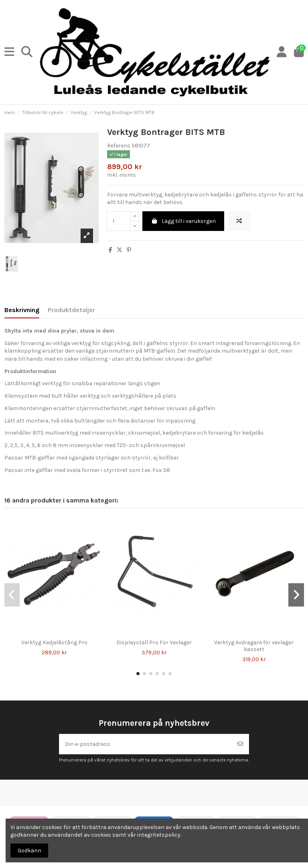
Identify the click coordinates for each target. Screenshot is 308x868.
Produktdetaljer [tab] (71, 310)
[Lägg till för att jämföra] (239, 221)
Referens (119, 146)
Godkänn (29, 851)
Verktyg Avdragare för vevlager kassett (254, 646)
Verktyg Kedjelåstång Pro (54, 642)
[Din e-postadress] (146, 744)
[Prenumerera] (240, 744)
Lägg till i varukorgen (183, 221)
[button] (138, 674)
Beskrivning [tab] (22, 310)
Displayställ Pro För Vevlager (154, 642)
